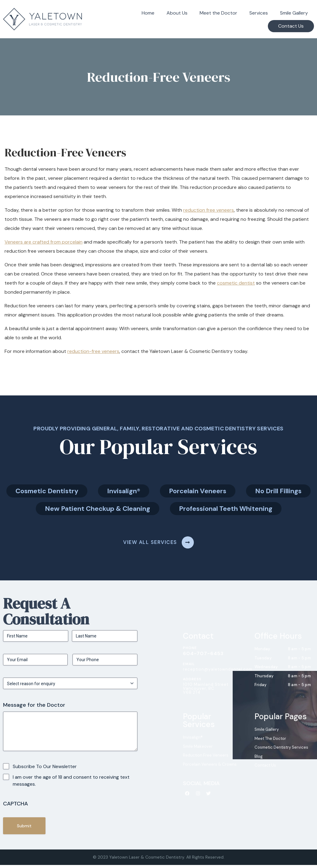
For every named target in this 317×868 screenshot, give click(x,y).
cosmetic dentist (236, 283)
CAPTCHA (15, 806)
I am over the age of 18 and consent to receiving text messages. (71, 783)
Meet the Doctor (218, 13)
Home (148, 13)
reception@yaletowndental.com (218, 672)
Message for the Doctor (34, 708)
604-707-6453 (203, 656)
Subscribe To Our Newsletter (45, 769)
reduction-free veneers (93, 351)
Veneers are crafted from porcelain (44, 242)
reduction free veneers (209, 210)
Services (259, 13)
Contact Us (291, 26)
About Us (177, 13)
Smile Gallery (294, 13)
